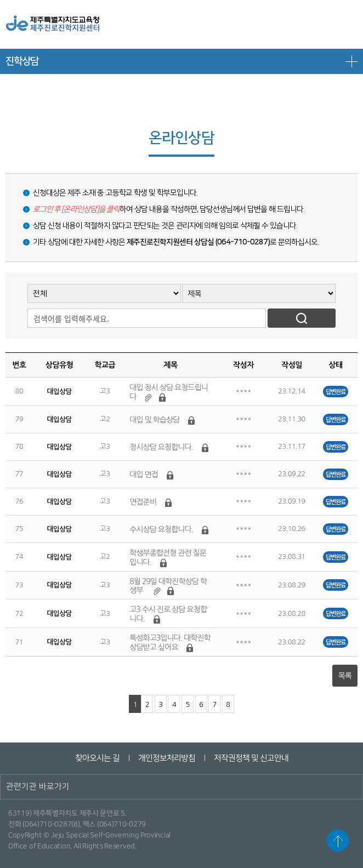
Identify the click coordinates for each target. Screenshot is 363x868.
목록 (345, 676)
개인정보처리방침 (166, 758)
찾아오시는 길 (97, 758)
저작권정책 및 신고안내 (251, 758)
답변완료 (336, 392)
